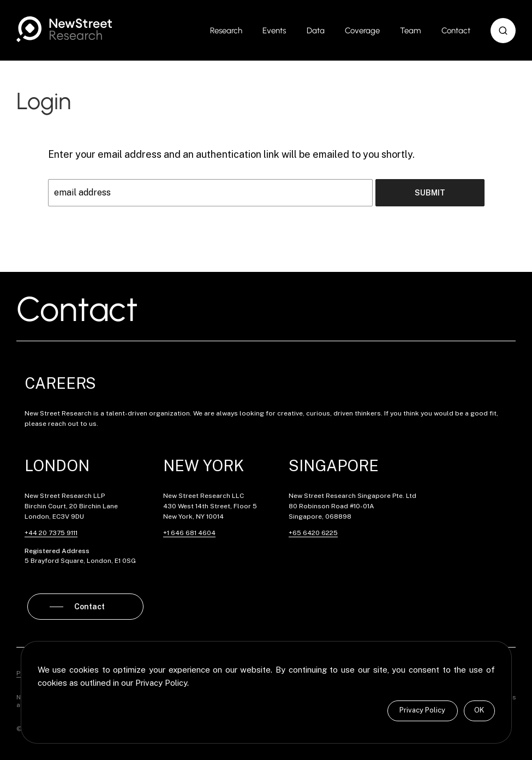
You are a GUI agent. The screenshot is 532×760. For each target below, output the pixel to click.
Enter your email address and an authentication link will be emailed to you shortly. (231, 154)
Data (316, 31)
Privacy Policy (422, 710)
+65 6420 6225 (313, 533)
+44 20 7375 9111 (51, 533)
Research (226, 31)
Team (410, 31)
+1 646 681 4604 (189, 533)
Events (274, 31)
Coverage (362, 31)
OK (479, 710)
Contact (456, 31)
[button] (503, 31)
